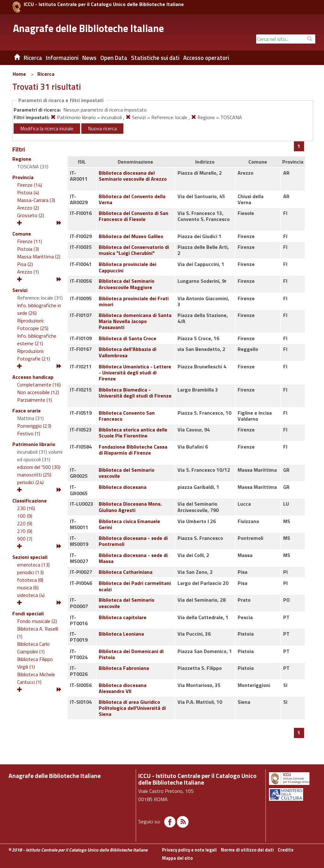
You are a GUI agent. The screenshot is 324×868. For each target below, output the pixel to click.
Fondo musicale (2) (37, 621)
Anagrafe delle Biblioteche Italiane (88, 28)
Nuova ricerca (102, 128)
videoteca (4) (31, 595)
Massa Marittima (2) (39, 256)
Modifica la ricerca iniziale (47, 128)
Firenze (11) (30, 241)
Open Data (114, 58)
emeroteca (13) (33, 565)
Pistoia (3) (28, 249)
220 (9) (25, 523)
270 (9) (25, 531)
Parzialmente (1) (34, 400)
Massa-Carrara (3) (36, 200)
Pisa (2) (25, 264)
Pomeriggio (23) (34, 426)
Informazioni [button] (62, 58)
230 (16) (26, 508)
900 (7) (25, 539)
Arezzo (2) (28, 208)
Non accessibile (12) (38, 392)
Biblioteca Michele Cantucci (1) (36, 678)
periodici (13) (30, 572)
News (89, 58)
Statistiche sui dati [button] (155, 58)
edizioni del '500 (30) (39, 467)
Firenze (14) (30, 185)
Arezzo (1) (28, 272)
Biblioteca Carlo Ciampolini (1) (33, 648)
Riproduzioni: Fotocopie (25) (33, 324)
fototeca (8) (30, 580)
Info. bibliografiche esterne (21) (37, 340)
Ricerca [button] (33, 58)
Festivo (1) (29, 433)
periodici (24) (30, 482)
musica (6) (28, 587)
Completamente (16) (39, 385)
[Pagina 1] (299, 146)
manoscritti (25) (34, 475)
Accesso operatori (206, 58)
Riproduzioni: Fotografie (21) (34, 355)
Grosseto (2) (31, 215)
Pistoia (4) (28, 192)
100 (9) (25, 516)
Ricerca (46, 74)
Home (19, 74)
